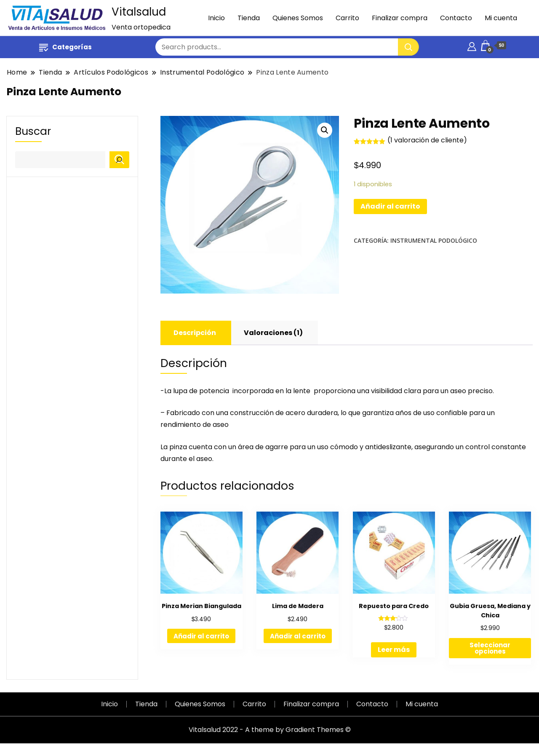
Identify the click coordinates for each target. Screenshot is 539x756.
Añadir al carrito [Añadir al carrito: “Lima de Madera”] (298, 636)
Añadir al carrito (390, 206)
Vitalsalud (139, 12)
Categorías (65, 47)
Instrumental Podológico (434, 240)
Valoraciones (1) (273, 333)
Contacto (456, 18)
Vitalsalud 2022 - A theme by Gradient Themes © (270, 730)
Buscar (33, 131)
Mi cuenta (501, 18)
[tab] (195, 333)
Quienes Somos (298, 18)
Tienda (249, 18)
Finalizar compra (400, 18)
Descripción (195, 333)
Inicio (216, 18)
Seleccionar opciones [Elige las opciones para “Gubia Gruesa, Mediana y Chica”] (490, 648)
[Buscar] (119, 160)
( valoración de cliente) (427, 140)
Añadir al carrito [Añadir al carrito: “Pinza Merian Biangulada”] (201, 636)
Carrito (347, 18)
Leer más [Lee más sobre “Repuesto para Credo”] (394, 650)
